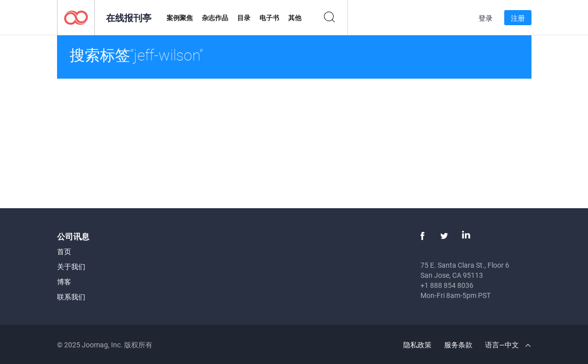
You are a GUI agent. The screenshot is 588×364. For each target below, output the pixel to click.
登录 (486, 18)
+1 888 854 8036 (447, 285)
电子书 (269, 18)
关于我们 (71, 266)
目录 (244, 18)
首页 (64, 251)
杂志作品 (215, 18)
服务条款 (458, 345)
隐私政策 (417, 345)
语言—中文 (508, 345)
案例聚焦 (180, 18)
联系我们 (71, 297)
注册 (518, 18)
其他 (295, 18)
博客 (64, 282)
